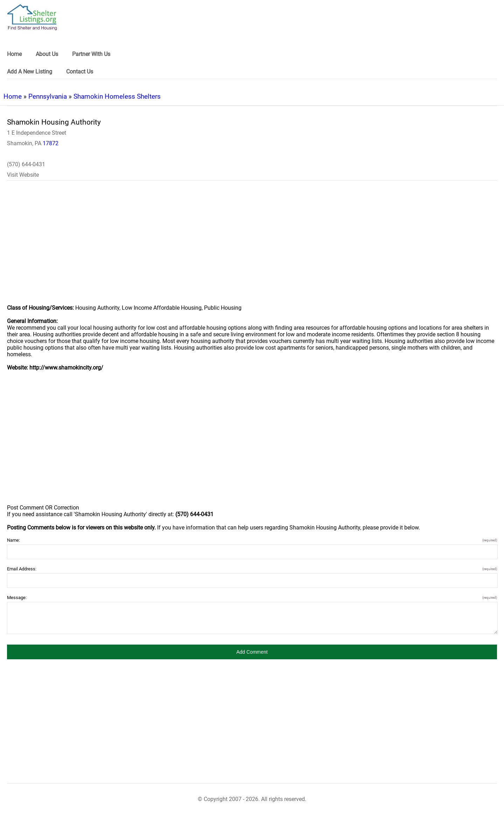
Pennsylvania (48, 96)
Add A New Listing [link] (30, 72)
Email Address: (252, 569)
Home (13, 96)
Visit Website (23, 175)
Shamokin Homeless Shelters (117, 96)
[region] (252, 247)
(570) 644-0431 (26, 164)
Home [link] (14, 54)
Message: (252, 598)
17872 (51, 143)
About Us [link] (47, 54)
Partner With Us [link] (91, 54)
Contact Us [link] (80, 72)
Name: (252, 540)
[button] (252, 652)
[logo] (32, 17)
